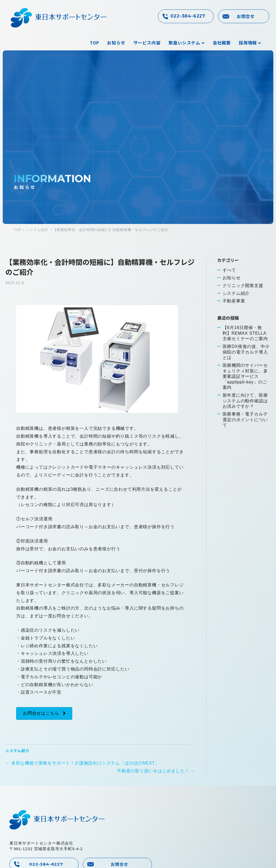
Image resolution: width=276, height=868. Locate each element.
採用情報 (248, 43)
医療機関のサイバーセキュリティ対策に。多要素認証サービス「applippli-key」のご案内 (245, 377)
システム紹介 (17, 751)
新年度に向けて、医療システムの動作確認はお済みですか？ (245, 402)
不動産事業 (234, 301)
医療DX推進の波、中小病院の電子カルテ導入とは (246, 352)
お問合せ (246, 16)
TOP (94, 43)
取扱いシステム (184, 43)
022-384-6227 (188, 16)
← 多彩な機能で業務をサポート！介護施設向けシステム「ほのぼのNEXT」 (82, 763)
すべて (229, 270)
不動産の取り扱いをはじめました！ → (156, 771)
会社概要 (222, 43)
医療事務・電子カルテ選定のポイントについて (245, 421)
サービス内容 (147, 43)
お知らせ (116, 43)
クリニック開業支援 (243, 286)
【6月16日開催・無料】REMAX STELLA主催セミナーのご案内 (245, 333)
